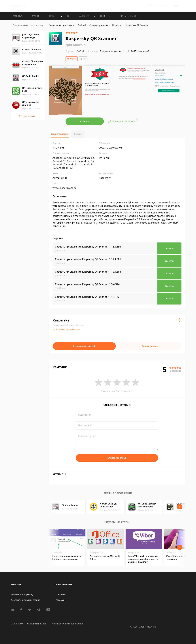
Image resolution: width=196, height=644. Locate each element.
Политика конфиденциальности (67, 624)
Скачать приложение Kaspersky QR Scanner (88, 247)
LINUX (52, 16)
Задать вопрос (150, 346)
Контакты (61, 594)
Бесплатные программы (61, 25)
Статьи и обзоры (129, 16)
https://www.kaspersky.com (67, 329)
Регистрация (162, 6)
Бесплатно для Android (111, 51)
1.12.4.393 (75, 51)
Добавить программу (22, 594)
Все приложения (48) (84, 346)
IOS (68, 16)
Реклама (60, 600)
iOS (83, 59)
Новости (105, 16)
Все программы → (28, 116)
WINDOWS (18, 16)
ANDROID (84, 16)
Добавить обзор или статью (25, 600)
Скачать (85, 121)
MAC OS (36, 16)
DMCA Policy (17, 624)
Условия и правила (37, 624)
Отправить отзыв (117, 458)
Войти (150, 6)
